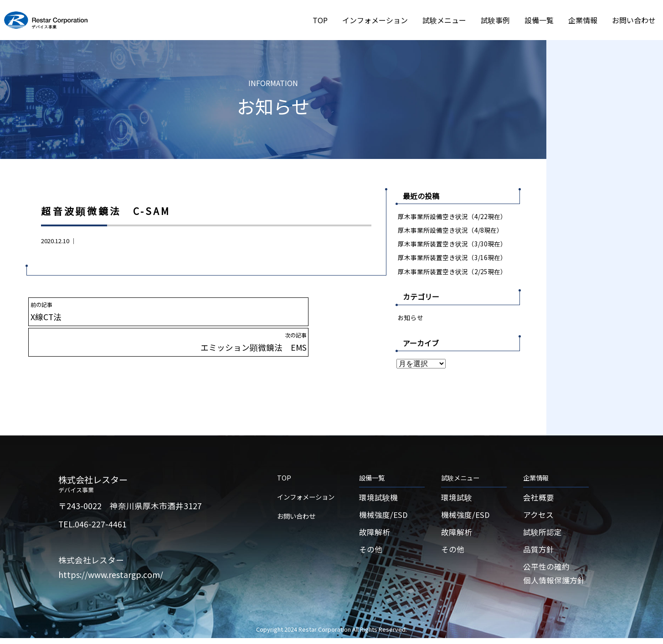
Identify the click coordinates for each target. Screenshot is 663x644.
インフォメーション (375, 20)
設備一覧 (539, 20)
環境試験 (457, 499)
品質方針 (540, 554)
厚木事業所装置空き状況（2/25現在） (452, 272)
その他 (371, 554)
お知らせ (411, 318)
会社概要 (540, 499)
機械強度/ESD (385, 518)
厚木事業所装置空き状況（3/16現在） (452, 258)
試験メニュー (444, 20)
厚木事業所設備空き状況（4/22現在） (452, 216)
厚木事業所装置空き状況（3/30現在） (452, 244)
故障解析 (375, 535)
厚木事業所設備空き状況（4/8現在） (451, 230)
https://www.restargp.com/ (111, 576)
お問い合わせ (634, 20)
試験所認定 (544, 535)
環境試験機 (380, 499)
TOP (320, 20)
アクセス (539, 518)
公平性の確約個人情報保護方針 (556, 579)
